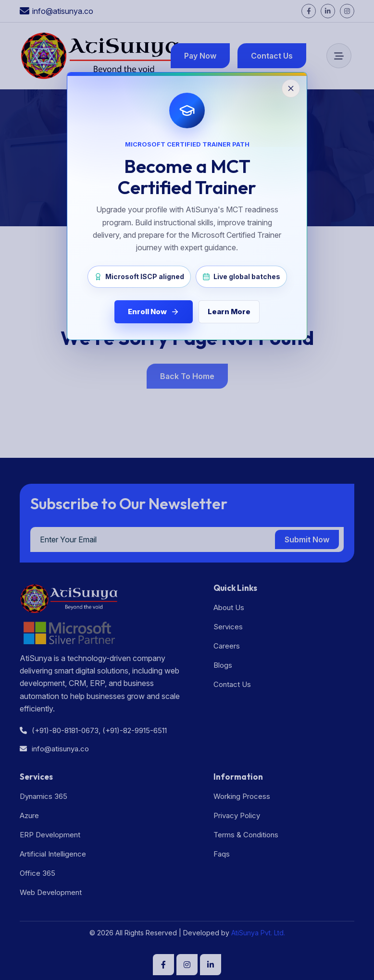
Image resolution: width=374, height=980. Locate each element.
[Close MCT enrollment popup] (187, 490)
